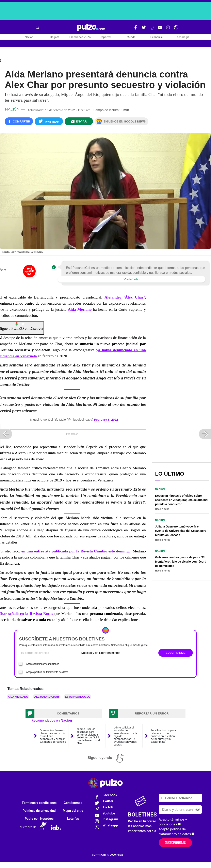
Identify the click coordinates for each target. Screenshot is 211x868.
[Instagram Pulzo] (168, 29)
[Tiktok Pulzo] (152, 30)
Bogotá (55, 37)
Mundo (131, 37)
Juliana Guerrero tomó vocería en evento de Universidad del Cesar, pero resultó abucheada (181, 532)
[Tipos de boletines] (136, 654)
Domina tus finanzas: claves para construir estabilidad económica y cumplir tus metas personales (53, 737)
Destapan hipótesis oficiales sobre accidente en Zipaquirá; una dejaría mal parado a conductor (182, 501)
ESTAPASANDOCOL (78, 697)
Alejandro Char (47, 697)
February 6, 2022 (106, 420)
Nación (29, 37)
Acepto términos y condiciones (43, 665)
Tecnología (182, 37)
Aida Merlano (80, 310)
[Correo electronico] (48, 654)
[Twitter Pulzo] (144, 29)
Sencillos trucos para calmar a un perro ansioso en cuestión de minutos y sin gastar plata (163, 737)
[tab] (64, 714)
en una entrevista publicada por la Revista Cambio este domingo (76, 552)
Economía (157, 37)
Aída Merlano (18, 697)
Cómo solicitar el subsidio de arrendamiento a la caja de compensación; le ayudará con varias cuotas (125, 737)
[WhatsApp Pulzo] (176, 29)
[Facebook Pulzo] (136, 29)
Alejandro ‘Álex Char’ (125, 298)
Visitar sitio (132, 280)
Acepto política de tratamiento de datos (47, 673)
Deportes (106, 37)
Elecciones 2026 (80, 37)
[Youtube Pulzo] (160, 29)
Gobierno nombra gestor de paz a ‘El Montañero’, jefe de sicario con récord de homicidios (181, 562)
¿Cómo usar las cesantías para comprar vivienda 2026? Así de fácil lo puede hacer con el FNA (88, 737)
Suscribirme (175, 843)
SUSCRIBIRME (176, 654)
